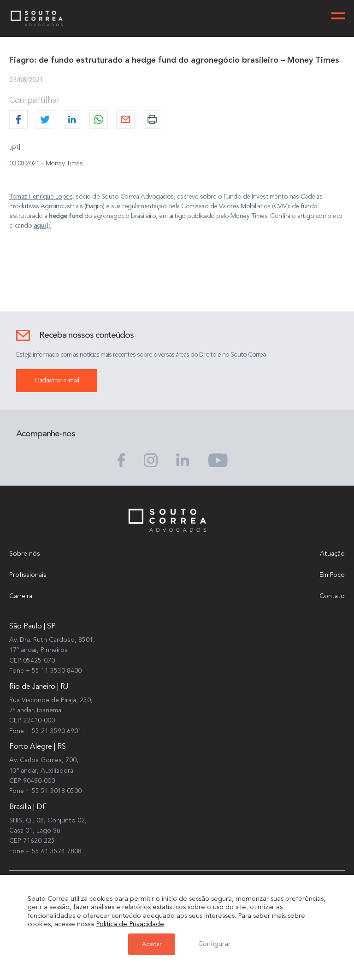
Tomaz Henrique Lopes (41, 197)
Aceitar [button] (152, 944)
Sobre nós (25, 554)
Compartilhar (35, 100)
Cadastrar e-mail (57, 381)
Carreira (21, 596)
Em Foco (332, 575)
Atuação (332, 554)
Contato (332, 596)
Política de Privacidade (130, 924)
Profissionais (28, 575)
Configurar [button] (214, 944)
